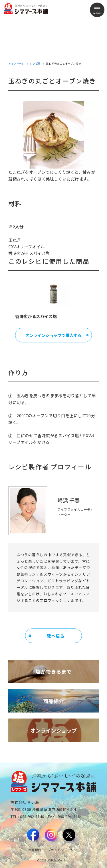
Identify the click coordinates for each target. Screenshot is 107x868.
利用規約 (35, 850)
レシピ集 (35, 64)
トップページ (16, 64)
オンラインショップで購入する (53, 335)
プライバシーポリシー (64, 850)
